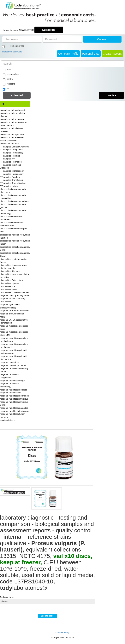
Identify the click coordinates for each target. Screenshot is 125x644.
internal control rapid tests (12, 134)
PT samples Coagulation (12, 150)
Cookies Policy (63, 632)
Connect (102, 39)
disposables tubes (9, 289)
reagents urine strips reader (13, 365)
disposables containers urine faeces (13, 261)
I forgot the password (12, 52)
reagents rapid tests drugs (12, 381)
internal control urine (10, 144)
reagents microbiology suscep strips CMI (14, 333)
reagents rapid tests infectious (14, 399)
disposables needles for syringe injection (15, 236)
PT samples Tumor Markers (13, 183)
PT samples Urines (9, 186)
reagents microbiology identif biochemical (14, 358)
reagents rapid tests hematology (9, 385)
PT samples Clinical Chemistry (14, 147)
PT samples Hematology (12, 153)
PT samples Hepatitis (10, 156)
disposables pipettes (10, 283)
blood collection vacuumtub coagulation (13, 197)
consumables (11, 75)
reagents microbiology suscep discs (14, 327)
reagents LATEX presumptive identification (14, 321)
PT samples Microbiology (12, 171)
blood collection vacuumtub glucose (13, 206)
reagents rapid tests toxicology (14, 411)
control (8, 79)
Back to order (48, 616)
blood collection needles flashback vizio (11, 224)
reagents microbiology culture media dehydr (14, 340)
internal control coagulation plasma (13, 115)
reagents (9, 84)
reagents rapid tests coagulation (9, 376)
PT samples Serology (10, 177)
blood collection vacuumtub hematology (13, 212)
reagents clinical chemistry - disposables (13, 300)
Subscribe (49, 30)
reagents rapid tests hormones (14, 396)
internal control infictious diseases (11, 130)
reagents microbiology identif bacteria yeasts (14, 352)
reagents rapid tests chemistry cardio (14, 370)
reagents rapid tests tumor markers (12, 415)
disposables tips (8, 286)
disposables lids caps (10, 271)
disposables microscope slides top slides (14, 276)
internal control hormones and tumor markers (14, 124)
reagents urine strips (10, 362)
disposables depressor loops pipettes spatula (13, 267)
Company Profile (68, 54)
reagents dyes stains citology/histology (10, 306)
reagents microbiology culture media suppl (14, 346)
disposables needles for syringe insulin (15, 242)
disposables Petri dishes (12, 280)
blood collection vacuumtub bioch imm (13, 191)
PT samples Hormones (11, 162)
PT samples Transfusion (11, 180)
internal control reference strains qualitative (12, 139)
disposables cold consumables (14, 292)
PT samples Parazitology (12, 174)
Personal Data (91, 54)
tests (7, 70)
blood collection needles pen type (13, 230)
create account (112, 54)
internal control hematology (13, 119)
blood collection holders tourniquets (11, 218)
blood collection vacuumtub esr (15, 201)
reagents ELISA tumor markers (15, 311)
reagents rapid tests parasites (14, 408)
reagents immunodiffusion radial (12, 315)
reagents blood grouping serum (15, 295)
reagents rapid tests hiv (11, 393)
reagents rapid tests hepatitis (14, 390)
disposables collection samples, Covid (15, 248)
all (6, 89)
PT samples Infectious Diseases (10, 166)
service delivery (7, 420)
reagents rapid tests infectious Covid (14, 403)
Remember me (17, 46)
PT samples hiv (7, 159)
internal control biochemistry (13, 110)
